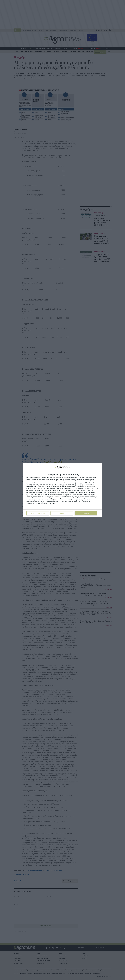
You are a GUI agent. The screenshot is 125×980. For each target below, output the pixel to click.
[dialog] (62, 490)
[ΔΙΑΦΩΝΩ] (98, 466)
